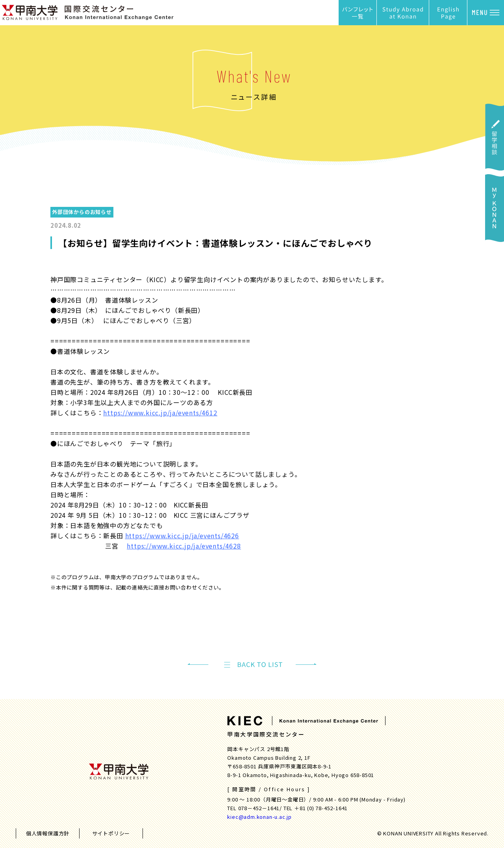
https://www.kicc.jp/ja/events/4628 (184, 546)
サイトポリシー (111, 833)
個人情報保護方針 (48, 833)
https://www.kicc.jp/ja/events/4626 (182, 536)
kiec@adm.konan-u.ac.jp (259, 817)
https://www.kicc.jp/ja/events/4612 (160, 413)
